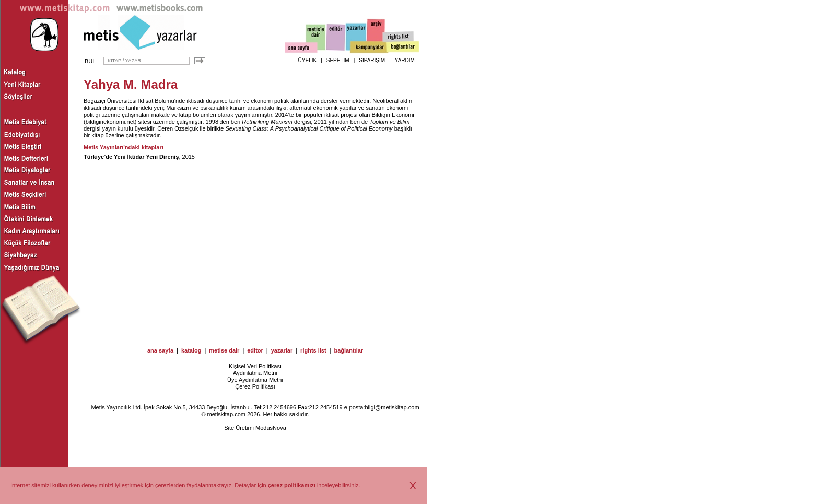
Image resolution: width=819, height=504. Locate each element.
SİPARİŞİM (372, 60)
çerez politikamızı (292, 485)
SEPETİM (338, 60)
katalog (191, 350)
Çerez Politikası (255, 386)
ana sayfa (160, 350)
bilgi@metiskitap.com (392, 407)
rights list (313, 350)
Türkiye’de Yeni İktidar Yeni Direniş (131, 157)
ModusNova (271, 428)
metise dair (224, 350)
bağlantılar (348, 350)
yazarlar (282, 350)
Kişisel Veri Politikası (255, 366)
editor (255, 350)
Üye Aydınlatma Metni (255, 380)
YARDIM (405, 60)
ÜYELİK (308, 60)
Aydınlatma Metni (255, 373)
